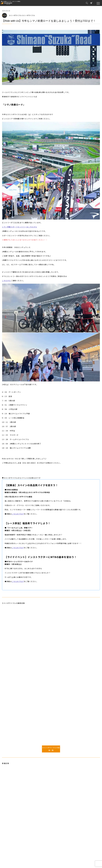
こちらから (6, 281)
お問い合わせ (8, 857)
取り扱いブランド (10, 854)
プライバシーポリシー (11, 860)
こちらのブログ (18, 514)
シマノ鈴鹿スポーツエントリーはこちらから (20, 227)
